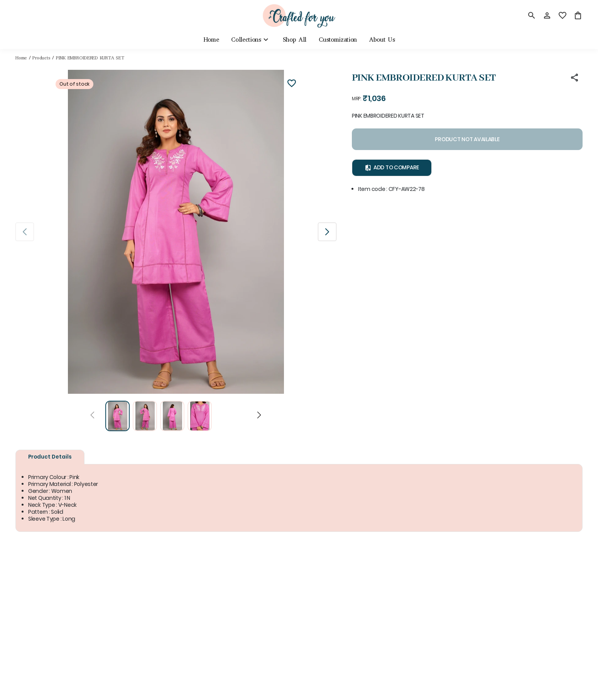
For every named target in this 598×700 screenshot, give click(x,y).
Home (21, 58)
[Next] (259, 416)
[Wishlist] (292, 84)
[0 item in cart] (578, 15)
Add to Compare (392, 168)
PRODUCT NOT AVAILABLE (467, 140)
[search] (532, 15)
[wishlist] (563, 15)
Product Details (50, 457)
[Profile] (547, 15)
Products (41, 58)
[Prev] (92, 416)
